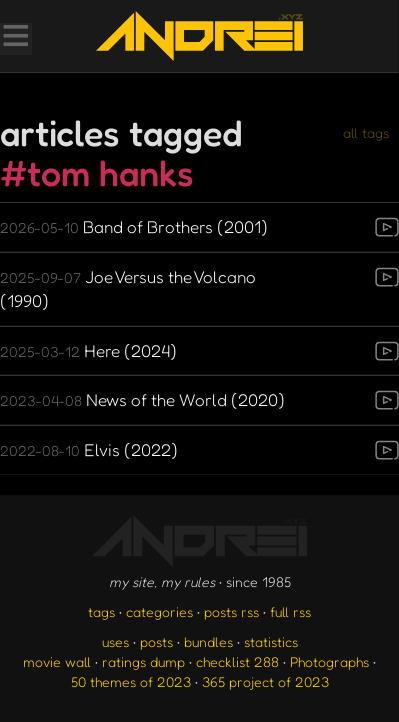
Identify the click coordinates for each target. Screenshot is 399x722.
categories (159, 611)
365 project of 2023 (265, 681)
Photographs (329, 661)
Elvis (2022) (89, 449)
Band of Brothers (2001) (134, 226)
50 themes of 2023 (131, 681)
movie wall (57, 661)
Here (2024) (88, 350)
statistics (271, 641)
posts (156, 641)
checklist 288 (237, 661)
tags (101, 611)
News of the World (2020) (142, 399)
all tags (366, 132)
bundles (208, 641)
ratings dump (143, 661)
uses (115, 641)
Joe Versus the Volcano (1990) (128, 288)
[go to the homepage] (199, 36)
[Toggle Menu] (15, 38)
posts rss (231, 611)
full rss (290, 611)
